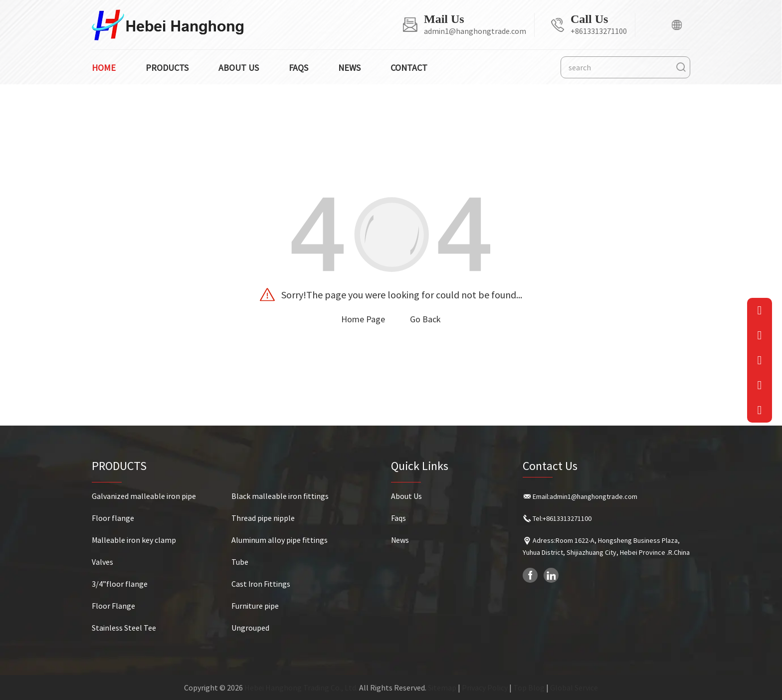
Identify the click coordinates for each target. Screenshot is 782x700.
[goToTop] (760, 410)
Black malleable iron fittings (280, 496)
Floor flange (113, 518)
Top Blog (529, 688)
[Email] (760, 310)
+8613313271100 (599, 31)
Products (167, 68)
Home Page (363, 319)
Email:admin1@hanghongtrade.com (585, 496)
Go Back (425, 319)
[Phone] (760, 335)
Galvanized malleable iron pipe (144, 496)
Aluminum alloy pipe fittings (280, 540)
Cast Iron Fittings (261, 584)
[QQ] (760, 385)
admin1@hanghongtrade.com (475, 31)
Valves (102, 562)
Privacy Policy (485, 688)
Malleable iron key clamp (134, 540)
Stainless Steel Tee (124, 628)
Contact (409, 68)
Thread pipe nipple (263, 518)
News (349, 68)
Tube (240, 562)
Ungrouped (250, 628)
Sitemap (442, 688)
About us (239, 68)
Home (104, 68)
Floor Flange (113, 606)
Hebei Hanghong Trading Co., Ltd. (301, 688)
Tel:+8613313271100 (562, 518)
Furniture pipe (255, 606)
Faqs (298, 68)
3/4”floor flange (120, 584)
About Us (406, 496)
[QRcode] (760, 360)
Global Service (574, 688)
